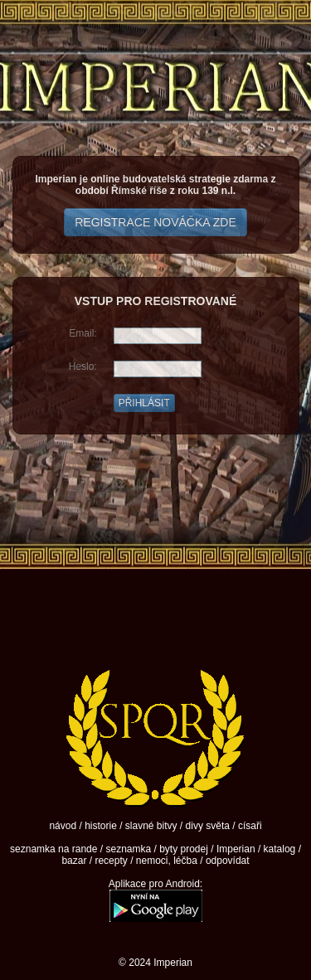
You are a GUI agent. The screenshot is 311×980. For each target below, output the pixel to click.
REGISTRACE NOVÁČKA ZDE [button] (155, 222)
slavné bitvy (151, 826)
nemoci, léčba (167, 861)
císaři (250, 826)
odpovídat (228, 861)
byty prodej (184, 849)
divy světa (208, 826)
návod (63, 826)
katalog (280, 849)
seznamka (128, 849)
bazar (74, 861)
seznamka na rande (53, 849)
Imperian (236, 849)
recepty (111, 861)
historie (101, 826)
